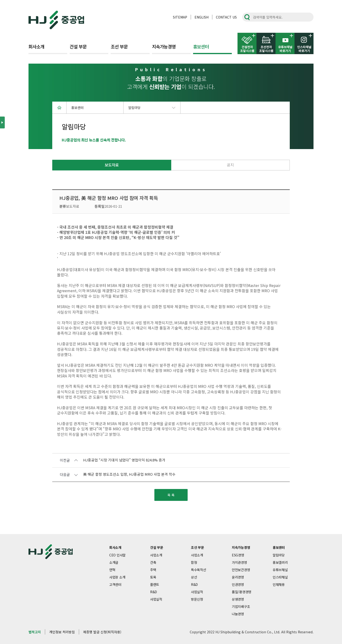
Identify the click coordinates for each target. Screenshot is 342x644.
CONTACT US (226, 17)
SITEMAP (180, 17)
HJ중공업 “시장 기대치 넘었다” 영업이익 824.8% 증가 (124, 460)
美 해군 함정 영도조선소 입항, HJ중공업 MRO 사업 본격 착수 (129, 474)
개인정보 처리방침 (62, 632)
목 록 (171, 495)
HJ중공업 (56, 20)
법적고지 (35, 632)
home (59, 108)
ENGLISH (202, 17)
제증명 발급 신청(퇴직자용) (102, 632)
